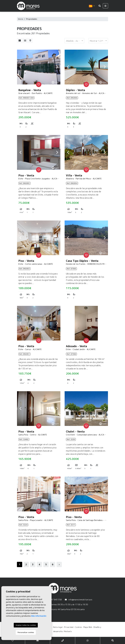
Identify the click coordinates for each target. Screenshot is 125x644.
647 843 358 (56, 600)
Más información (39, 616)
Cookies (78, 627)
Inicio (21, 19)
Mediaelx (68, 631)
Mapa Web (88, 627)
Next (57, 67)
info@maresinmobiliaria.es (80, 600)
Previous (20, 67)
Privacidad (69, 627)
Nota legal (58, 627)
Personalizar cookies (26, 632)
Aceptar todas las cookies (26, 625)
